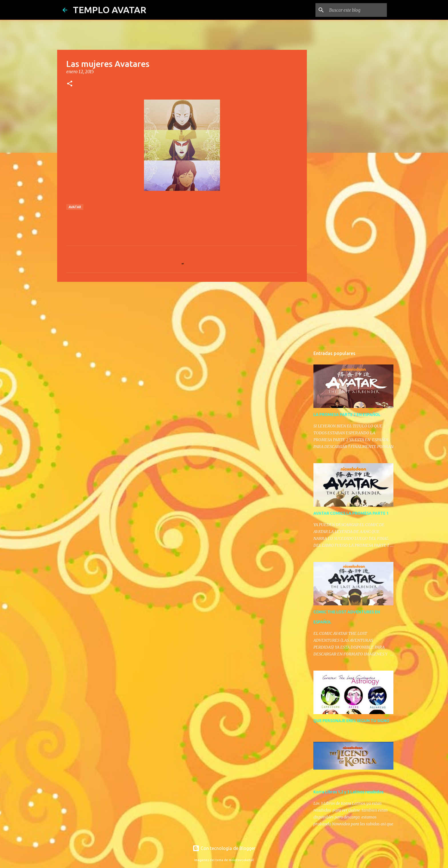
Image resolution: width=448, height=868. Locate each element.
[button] (70, 84)
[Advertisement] (182, 330)
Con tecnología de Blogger (224, 848)
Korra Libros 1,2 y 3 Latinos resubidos (348, 792)
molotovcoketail (241, 860)
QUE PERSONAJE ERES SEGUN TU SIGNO (351, 721)
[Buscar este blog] (357, 10)
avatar (75, 207)
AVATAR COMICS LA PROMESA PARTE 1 (351, 513)
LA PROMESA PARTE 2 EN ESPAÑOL (347, 415)
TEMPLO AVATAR (110, 10)
